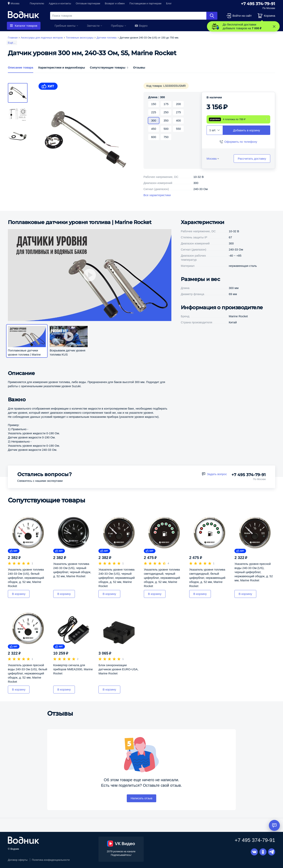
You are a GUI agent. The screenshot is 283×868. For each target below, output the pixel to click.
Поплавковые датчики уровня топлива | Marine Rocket (80, 222)
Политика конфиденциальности (51, 860)
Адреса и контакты (60, 3)
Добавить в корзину (247, 130)
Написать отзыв (142, 798)
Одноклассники (263, 852)
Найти (212, 16)
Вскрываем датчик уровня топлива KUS (68, 352)
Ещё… (12, 43)
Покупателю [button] (37, 3)
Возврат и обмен (115, 3)
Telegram (272, 852)
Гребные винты (65, 26)
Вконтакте (254, 852)
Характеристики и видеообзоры (62, 67)
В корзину (19, 594)
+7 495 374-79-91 (258, 4)
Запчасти (93, 26)
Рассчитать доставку (252, 159)
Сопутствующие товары (109, 67)
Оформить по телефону (241, 142)
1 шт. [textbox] (213, 130)
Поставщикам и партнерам (146, 3)
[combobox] (215, 130)
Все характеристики (157, 195)
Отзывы (139, 67)
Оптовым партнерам (88, 3)
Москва (15, 3)
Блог (169, 3)
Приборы (117, 26)
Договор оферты (18, 860)
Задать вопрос (217, 474)
